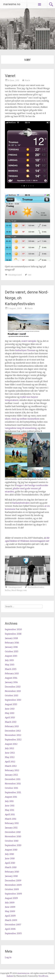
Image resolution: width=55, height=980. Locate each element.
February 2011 (12, 823)
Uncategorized (15, 275)
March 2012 (11, 766)
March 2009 (11, 920)
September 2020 (13, 629)
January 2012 (11, 775)
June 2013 (10, 709)
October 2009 (12, 889)
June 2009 (10, 907)
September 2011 (13, 792)
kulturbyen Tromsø (25, 350)
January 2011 (11, 828)
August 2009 (11, 898)
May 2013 (10, 713)
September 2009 (13, 894)
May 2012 (10, 757)
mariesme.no (12, 4)
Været (10, 76)
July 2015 (9, 660)
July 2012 (9, 748)
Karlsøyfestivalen (21, 503)
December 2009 (13, 880)
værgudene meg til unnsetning (21, 428)
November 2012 (13, 735)
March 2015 (11, 669)
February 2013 (12, 726)
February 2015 (12, 673)
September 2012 (13, 740)
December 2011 (13, 779)
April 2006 (10, 929)
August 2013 (11, 704)
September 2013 (13, 700)
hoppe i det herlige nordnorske (32, 485)
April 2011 (10, 814)
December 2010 (13, 832)
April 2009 (10, 916)
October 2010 (12, 841)
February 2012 (12, 770)
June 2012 (10, 753)
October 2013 (12, 695)
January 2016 (11, 647)
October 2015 (12, 651)
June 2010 (10, 858)
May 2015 (10, 665)
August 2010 (11, 850)
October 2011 (12, 788)
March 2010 (11, 867)
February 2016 (12, 643)
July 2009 (10, 903)
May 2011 (10, 810)
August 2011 (11, 797)
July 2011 (9, 801)
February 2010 (12, 872)
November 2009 (13, 885)
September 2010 (13, 845)
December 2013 (13, 687)
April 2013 (10, 718)
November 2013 (13, 691)
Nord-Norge (17, 590)
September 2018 (13, 634)
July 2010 (9, 854)
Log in (8, 957)
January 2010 (11, 876)
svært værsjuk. (29, 341)
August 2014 (11, 678)
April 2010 (10, 863)
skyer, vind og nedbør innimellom (22, 419)
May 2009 (10, 911)
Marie (27, 80)
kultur (8, 590)
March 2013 (11, 722)
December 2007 (13, 925)
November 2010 (13, 836)
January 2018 (11, 638)
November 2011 (13, 784)
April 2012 (10, 762)
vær (30, 275)
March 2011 (11, 819)
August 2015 (11, 656)
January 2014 (11, 682)
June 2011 (10, 806)
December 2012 (13, 731)
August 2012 (11, 744)
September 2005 (13, 933)
